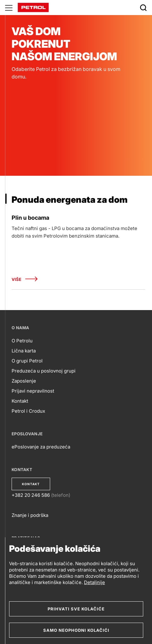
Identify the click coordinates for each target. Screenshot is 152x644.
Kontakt (20, 401)
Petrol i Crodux (28, 411)
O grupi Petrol (27, 361)
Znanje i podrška (30, 515)
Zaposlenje (24, 381)
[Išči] (143, 8)
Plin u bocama (30, 218)
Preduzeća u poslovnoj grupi (44, 371)
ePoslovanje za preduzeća (41, 447)
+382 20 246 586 (31, 495)
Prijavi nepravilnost (33, 391)
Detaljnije (94, 582)
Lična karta (24, 351)
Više (25, 279)
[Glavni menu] (9, 8)
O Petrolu (22, 341)
